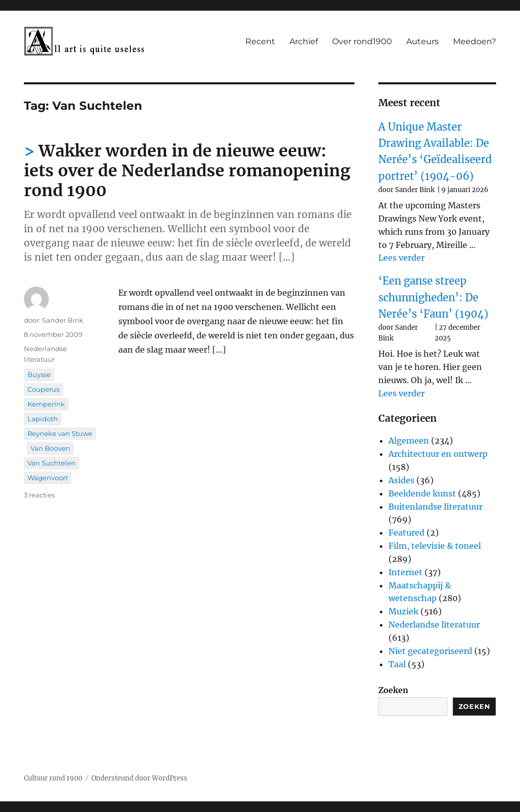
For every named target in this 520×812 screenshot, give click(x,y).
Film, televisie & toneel (435, 546)
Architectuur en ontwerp (438, 454)
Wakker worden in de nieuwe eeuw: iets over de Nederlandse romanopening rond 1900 (187, 171)
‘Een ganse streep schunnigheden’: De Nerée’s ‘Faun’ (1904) (433, 297)
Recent (260, 41)
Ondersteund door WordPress (139, 778)
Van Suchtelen (52, 463)
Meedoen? (475, 41)
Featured (407, 533)
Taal (397, 664)
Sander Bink (63, 320)
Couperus (43, 389)
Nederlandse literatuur (434, 624)
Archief (304, 41)
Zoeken (393, 690)
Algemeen (409, 441)
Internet (405, 572)
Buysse (39, 374)
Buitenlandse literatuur (435, 507)
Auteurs (422, 41)
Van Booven (50, 448)
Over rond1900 (362, 41)
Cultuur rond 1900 (53, 778)
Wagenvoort (48, 478)
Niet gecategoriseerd (430, 651)
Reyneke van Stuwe (60, 433)
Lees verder (401, 258)
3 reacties (39, 495)
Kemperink (46, 404)
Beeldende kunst (422, 493)
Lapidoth (43, 419)
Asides (401, 480)
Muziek (403, 611)
